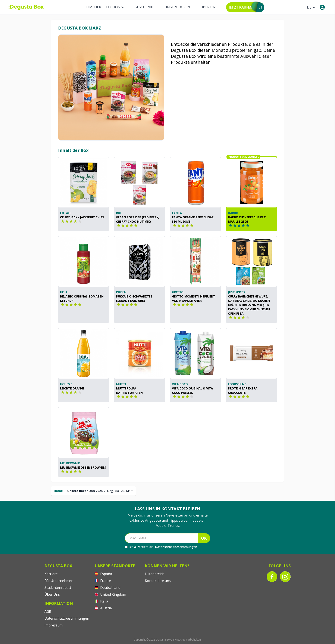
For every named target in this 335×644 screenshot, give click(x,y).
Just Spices (236, 292)
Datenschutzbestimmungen (176, 547)
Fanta (177, 213)
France (103, 581)
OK (204, 538)
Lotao (65, 213)
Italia (101, 601)
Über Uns (209, 7)
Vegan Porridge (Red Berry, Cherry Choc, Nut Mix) (137, 219)
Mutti (121, 384)
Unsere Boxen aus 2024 (85, 491)
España (103, 574)
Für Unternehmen (59, 581)
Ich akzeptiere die (161, 547)
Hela (64, 292)
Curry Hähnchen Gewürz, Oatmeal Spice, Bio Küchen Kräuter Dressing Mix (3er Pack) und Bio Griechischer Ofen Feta (249, 305)
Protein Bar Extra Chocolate (243, 390)
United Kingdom (110, 594)
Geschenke (144, 7)
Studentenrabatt (58, 588)
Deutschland (107, 588)
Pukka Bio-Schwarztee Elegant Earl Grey (134, 298)
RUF (119, 213)
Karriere (51, 574)
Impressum (54, 625)
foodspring (237, 384)
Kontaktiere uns (158, 581)
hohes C (66, 384)
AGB (48, 611)
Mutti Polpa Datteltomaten (129, 390)
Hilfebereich (155, 574)
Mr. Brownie (70, 463)
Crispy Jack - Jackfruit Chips (82, 217)
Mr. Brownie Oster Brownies (83, 467)
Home (58, 491)
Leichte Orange (72, 388)
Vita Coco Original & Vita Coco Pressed (192, 390)
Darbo (233, 213)
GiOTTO (178, 292)
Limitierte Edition (105, 7)
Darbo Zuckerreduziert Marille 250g (247, 219)
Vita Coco (180, 384)
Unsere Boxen (177, 7)
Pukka (121, 292)
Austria (103, 608)
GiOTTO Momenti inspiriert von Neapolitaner (193, 298)
